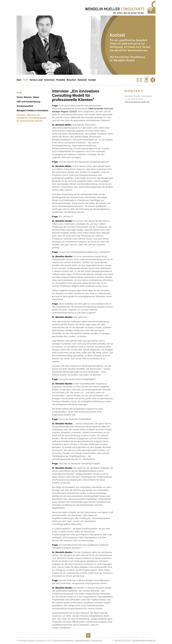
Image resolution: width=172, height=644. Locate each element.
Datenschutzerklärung (63, 641)
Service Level (36, 80)
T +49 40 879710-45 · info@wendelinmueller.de (134, 641)
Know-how (49, 80)
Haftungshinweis (82, 641)
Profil (25, 80)
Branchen (71, 80)
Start (19, 80)
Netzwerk (82, 80)
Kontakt (92, 80)
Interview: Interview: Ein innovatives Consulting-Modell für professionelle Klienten (32, 118)
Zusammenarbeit (25, 106)
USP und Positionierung (28, 102)
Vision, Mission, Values (28, 97)
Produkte (61, 80)
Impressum (97, 641)
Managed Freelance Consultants (32, 110)
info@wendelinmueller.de (137, 102)
